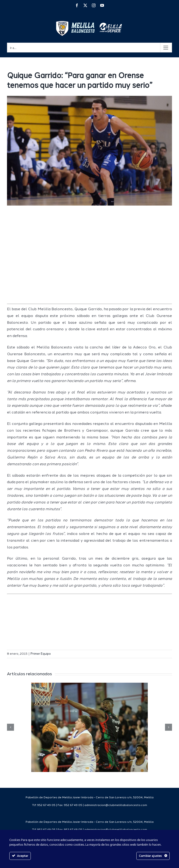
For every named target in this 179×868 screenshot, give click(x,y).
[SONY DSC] (89, 151)
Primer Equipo (41, 654)
